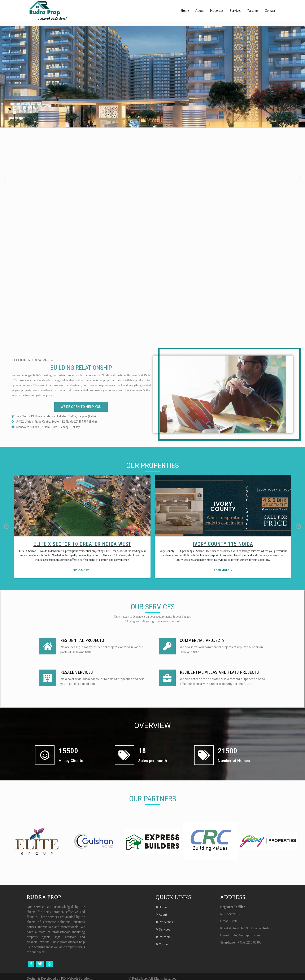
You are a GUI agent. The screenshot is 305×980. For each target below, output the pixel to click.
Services (235, 11)
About (199, 11)
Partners (253, 11)
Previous (7, 527)
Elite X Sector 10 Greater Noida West (82, 544)
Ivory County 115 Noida (223, 544)
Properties (217, 11)
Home (185, 11)
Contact (270, 11)
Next (298, 527)
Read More (81, 570)
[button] (5, 178)
